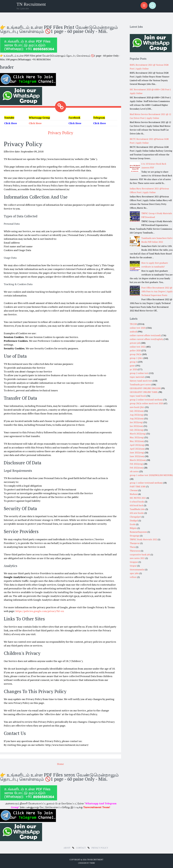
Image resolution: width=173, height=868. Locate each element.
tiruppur (134, 562)
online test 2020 (138, 328)
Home (60, 763)
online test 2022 (138, 347)
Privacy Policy (60, 132)
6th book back (136, 505)
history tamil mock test (141, 381)
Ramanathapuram (138, 532)
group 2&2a (136, 354)
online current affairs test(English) (146, 339)
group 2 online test (139, 373)
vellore (133, 577)
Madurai (134, 494)
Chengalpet (135, 517)
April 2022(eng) (137, 445)
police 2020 (135, 350)
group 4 (133, 362)
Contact (81, 847)
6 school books (137, 502)
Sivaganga (135, 536)
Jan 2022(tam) (136, 426)
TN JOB (133, 324)
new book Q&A (137, 407)
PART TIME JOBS (138, 486)
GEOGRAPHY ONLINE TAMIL (144, 392)
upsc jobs (134, 573)
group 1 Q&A (136, 358)
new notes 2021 (137, 558)
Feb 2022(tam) (136, 468)
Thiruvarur (135, 551)
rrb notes (134, 471)
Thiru (92, 862)
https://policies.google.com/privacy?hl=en (40, 610)
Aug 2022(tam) (137, 418)
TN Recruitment (31, 4)
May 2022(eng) (137, 437)
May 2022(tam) (137, 441)
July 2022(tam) (137, 411)
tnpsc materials (137, 377)
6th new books (137, 513)
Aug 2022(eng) (137, 415)
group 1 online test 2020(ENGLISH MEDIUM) (151, 475)
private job (135, 343)
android (133, 332)
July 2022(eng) (137, 430)
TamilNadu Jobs (137, 509)
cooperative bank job (140, 555)
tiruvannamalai (137, 569)
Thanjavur (135, 543)
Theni (133, 547)
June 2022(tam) (137, 456)
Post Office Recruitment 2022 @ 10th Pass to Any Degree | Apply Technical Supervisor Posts (157, 291)
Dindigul (134, 520)
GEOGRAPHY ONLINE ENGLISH (145, 388)
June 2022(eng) (137, 452)
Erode (133, 524)
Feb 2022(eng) (136, 464)
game (132, 366)
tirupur (133, 566)
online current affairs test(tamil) (145, 335)
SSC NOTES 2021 (138, 498)
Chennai (134, 490)
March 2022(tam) (138, 460)
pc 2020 (133, 369)
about (67, 847)
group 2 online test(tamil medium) (146, 400)
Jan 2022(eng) (136, 422)
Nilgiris (133, 528)
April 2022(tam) (137, 449)
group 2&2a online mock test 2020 (146, 403)
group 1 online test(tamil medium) (146, 483)
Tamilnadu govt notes (140, 384)
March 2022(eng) (138, 434)
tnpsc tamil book (138, 396)
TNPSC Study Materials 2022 (143, 539)
